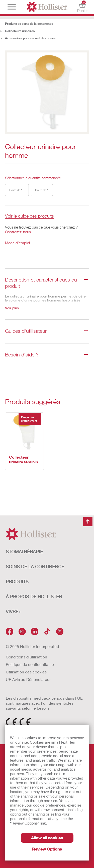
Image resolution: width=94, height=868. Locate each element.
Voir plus (12, 308)
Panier (82, 7)
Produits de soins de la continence (29, 24)
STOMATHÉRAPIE (24, 552)
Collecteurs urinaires (20, 31)
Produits (17, 581)
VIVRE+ (13, 611)
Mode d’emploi (17, 243)
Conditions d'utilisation (26, 657)
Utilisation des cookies (26, 672)
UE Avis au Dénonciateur (28, 679)
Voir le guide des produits (29, 216)
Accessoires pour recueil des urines (30, 38)
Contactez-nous (18, 232)
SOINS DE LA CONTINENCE (35, 567)
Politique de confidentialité (30, 664)
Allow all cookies (47, 838)
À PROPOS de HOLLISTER (34, 596)
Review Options (47, 849)
